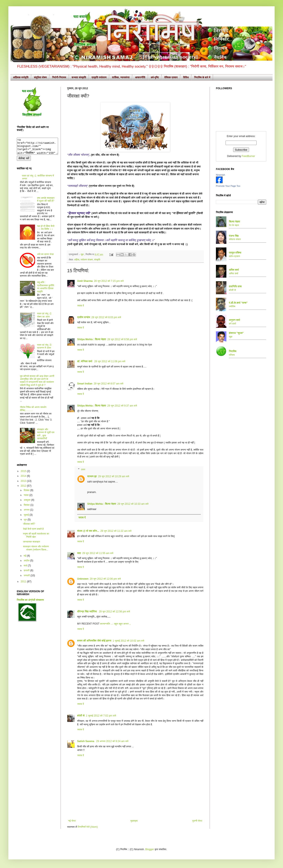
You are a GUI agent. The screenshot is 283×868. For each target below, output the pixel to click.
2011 (24, 585)
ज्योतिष (232, 306)
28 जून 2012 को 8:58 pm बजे (122, 339)
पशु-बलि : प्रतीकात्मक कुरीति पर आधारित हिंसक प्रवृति (46, 290)
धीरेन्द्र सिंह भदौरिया (87, 612)
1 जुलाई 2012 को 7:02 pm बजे (101, 716)
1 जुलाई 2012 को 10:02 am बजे (128, 641)
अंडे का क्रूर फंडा (45, 257)
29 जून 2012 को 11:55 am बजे (98, 553)
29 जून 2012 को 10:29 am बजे (114, 476)
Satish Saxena (86, 741)
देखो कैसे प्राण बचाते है (33, 532)
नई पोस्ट (72, 821)
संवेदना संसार (235, 239)
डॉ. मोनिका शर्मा (85, 361)
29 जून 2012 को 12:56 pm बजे (114, 612)
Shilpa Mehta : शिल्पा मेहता (92, 339)
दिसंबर (27, 493)
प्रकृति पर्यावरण (99, 77)
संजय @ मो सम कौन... (88, 531)
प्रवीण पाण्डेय (84, 317)
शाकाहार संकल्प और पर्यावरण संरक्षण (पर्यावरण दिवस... (36, 551)
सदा (79, 553)
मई (25, 559)
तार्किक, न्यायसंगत (121, 77)
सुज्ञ (82, 254)
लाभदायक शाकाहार (32, 545)
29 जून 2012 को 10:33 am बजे (133, 504)
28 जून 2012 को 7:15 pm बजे (109, 281)
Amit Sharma (85, 281)
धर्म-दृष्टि (155, 77)
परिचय (232, 355)
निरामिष (233, 351)
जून (26, 523)
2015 (24, 474)
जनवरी (27, 579)
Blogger (150, 849)
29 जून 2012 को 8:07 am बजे (108, 384)
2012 (24, 489)
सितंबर (27, 508)
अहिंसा (77, 260)
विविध (186, 77)
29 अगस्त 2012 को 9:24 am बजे (112, 741)
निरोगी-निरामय (59, 77)
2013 (24, 484)
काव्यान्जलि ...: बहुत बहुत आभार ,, (115, 624)
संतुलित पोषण (40, 77)
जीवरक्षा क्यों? (29, 527)
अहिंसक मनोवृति (21, 77)
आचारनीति (140, 77)
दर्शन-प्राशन (234, 256)
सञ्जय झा (92, 476)
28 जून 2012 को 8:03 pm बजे (106, 317)
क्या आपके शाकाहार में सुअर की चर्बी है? (46, 203)
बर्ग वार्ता (232, 324)
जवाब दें (80, 306)
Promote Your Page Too (228, 186)
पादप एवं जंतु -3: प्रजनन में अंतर (45, 349)
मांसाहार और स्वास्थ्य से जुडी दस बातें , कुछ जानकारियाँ (46, 437)
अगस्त (27, 513)
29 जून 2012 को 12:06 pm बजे (105, 579)
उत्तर (83, 469)
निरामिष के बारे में (202, 77)
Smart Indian (85, 384)
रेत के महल (234, 225)
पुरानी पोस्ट (197, 821)
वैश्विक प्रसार (171, 77)
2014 (24, 479)
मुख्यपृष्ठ (134, 821)
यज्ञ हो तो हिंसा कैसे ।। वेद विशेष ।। (46, 231)
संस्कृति (97, 260)
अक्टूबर (27, 503)
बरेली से (81, 716)
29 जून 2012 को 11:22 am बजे (116, 531)
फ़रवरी (27, 574)
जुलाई (27, 518)
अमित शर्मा (234, 273)
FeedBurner (248, 156)
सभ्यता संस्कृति (79, 77)
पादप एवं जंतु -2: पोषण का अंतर (45, 318)
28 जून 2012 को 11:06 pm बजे (110, 361)
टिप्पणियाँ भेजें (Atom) (88, 827)
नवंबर (27, 498)
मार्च (26, 569)
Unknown (83, 579)
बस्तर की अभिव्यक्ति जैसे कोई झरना (94, 641)
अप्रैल (27, 564)
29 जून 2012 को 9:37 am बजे (122, 406)
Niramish (220, 175)
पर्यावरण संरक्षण (87, 260)
